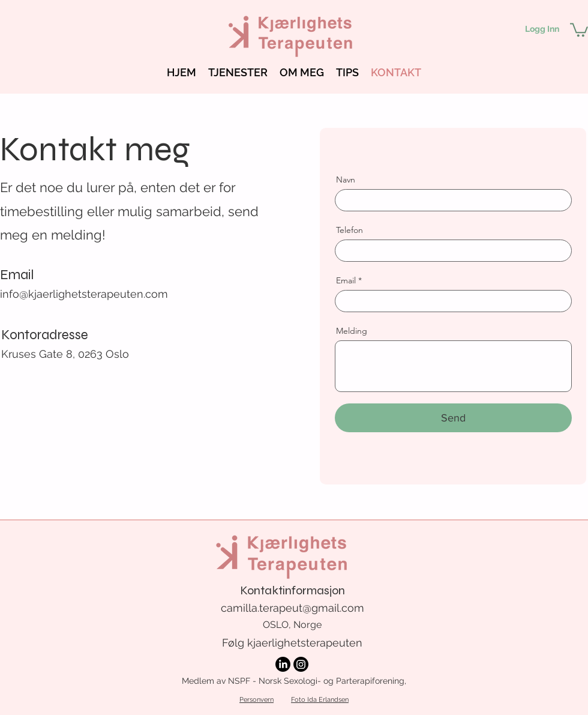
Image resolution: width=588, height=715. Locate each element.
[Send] (453, 418)
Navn (346, 180)
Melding (352, 331)
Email (346, 280)
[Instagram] (301, 664)
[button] (579, 29)
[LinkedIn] (283, 664)
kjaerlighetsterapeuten (305, 643)
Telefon (349, 230)
